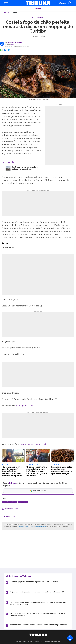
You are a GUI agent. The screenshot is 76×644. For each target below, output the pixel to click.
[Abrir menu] (6, 3)
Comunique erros (10, 509)
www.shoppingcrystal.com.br (33, 444)
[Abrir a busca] (70, 3)
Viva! (38, 9)
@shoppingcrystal (24, 405)
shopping (23, 502)
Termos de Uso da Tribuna (26, 526)
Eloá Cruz (14, 45)
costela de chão (9, 502)
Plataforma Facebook (41, 526)
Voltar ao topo (8, 517)
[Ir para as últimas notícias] (61, 3)
